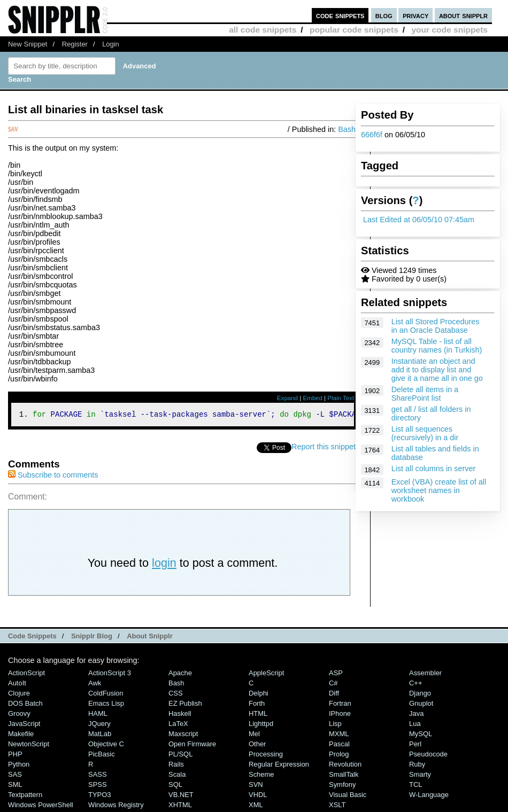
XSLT (337, 806)
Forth (257, 705)
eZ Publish (185, 705)
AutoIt (17, 685)
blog (384, 15)
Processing (266, 756)
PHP (15, 756)
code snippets (340, 15)
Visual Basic (348, 796)
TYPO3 (99, 796)
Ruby (417, 766)
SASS (98, 776)
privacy (415, 15)
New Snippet (28, 44)
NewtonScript (29, 745)
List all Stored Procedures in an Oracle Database (436, 326)
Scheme (261, 776)
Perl (415, 745)
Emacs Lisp (106, 705)
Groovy (19, 715)
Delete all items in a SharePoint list (425, 394)
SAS (15, 776)
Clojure (19, 695)
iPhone (340, 715)
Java (416, 715)
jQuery (99, 725)
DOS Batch (25, 705)
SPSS (98, 786)
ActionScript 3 (110, 674)
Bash (347, 129)
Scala (177, 776)
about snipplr (463, 15)
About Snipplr (150, 638)
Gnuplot (421, 705)
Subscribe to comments (53, 477)
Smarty (420, 776)
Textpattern (25, 796)
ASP (336, 674)
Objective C (106, 745)
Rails (176, 766)
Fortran (340, 705)
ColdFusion (106, 695)
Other (257, 745)
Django (420, 695)
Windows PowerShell (41, 806)
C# (333, 685)
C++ (415, 685)
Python (19, 766)
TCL (415, 786)
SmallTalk (344, 776)
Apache (180, 674)
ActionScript (26, 674)
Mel (254, 735)
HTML (258, 715)
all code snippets (263, 30)
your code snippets (449, 30)
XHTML (180, 806)
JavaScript (24, 725)
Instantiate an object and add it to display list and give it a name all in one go (437, 370)
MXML (339, 735)
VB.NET (181, 796)
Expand (287, 398)
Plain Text (341, 398)
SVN (256, 786)
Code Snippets (32, 638)
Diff (334, 695)
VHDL (258, 796)
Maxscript (183, 735)
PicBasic (102, 756)
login (164, 564)
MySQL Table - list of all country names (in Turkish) (437, 346)
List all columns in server (434, 469)
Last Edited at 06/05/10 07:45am (419, 220)
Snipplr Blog (92, 638)
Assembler (425, 674)
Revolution (345, 766)
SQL (175, 786)
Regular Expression (279, 766)
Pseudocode (428, 756)
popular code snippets (354, 30)
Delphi (259, 695)
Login (111, 44)
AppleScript (266, 674)
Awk (95, 685)
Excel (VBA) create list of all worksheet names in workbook (439, 490)
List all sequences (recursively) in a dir (425, 433)
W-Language (429, 796)
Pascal (339, 745)
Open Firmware (192, 745)
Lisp (335, 725)
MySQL (421, 735)
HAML (98, 715)
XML (256, 806)
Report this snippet (324, 448)
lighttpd (261, 725)
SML (15, 786)
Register (75, 44)
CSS (176, 695)
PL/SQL (180, 756)
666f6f (372, 135)
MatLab (100, 735)
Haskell (180, 715)
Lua (415, 725)
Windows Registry (116, 806)
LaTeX (178, 725)
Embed (313, 398)
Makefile (21, 735)
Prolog (339, 756)
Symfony (342, 786)
